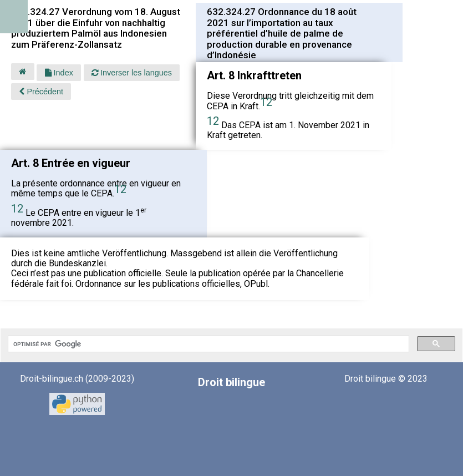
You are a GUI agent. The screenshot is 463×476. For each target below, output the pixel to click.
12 (266, 102)
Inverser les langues (132, 73)
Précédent (41, 92)
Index (59, 73)
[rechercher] (207, 344)
